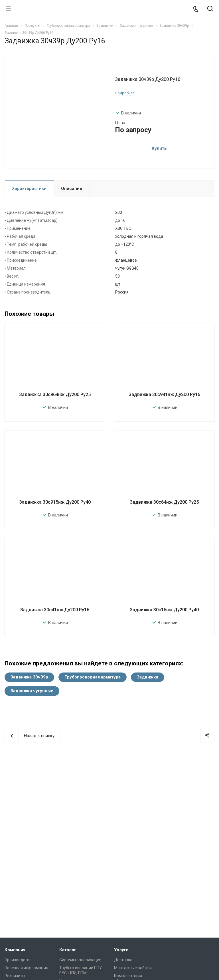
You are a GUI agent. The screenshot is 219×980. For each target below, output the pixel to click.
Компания (15, 950)
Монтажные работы (133, 968)
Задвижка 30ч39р (29, 677)
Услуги (121, 950)
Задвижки (148, 677)
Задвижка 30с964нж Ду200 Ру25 (55, 394)
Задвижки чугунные (32, 691)
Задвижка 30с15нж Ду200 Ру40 (164, 610)
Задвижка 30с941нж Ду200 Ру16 (164, 394)
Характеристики (29, 188)
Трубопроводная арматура (93, 677)
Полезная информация (26, 968)
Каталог (68, 950)
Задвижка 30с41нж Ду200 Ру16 (55, 610)
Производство (18, 960)
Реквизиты (15, 976)
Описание (72, 188)
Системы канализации (80, 960)
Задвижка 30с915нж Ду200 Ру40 (55, 502)
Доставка (123, 960)
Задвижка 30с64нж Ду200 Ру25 (164, 502)
